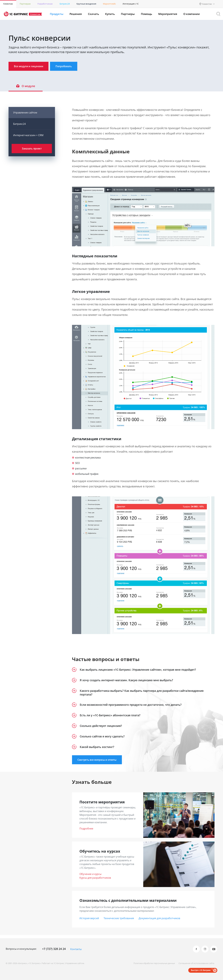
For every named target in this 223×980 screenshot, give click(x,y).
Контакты (76, 949)
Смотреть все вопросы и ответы (101, 763)
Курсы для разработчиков (95, 881)
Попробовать (75, 66)
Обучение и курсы (90, 877)
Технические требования (119, 921)
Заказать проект (32, 151)
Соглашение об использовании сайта (195, 963)
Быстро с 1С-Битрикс (201, 970)
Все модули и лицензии (32, 66)
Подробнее (86, 832)
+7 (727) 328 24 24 (54, 949)
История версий (89, 921)
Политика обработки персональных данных (151, 963)
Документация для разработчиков (159, 921)
